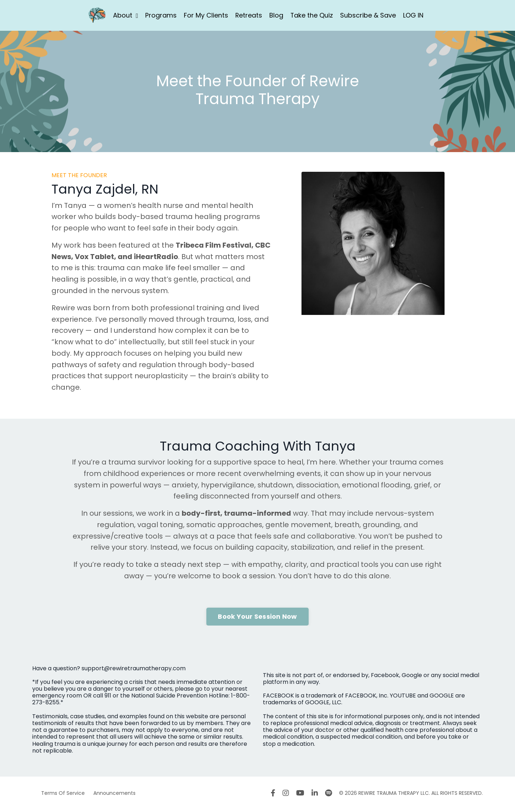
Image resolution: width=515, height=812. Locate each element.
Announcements (114, 795)
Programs (161, 15)
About (125, 15)
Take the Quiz (312, 15)
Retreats (249, 15)
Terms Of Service (63, 795)
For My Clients (206, 15)
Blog (276, 15)
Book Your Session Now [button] (257, 619)
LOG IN (414, 15)
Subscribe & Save (368, 15)
